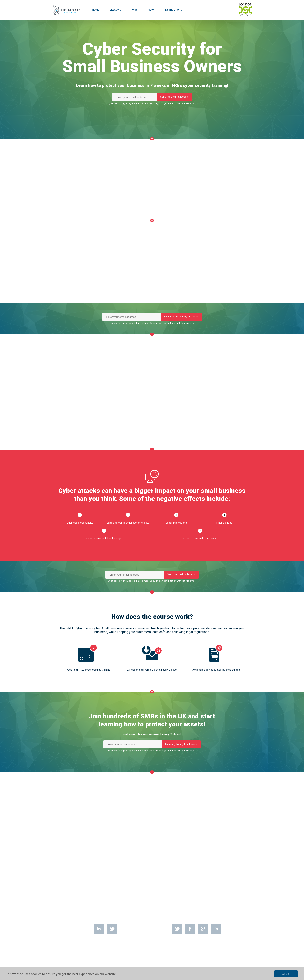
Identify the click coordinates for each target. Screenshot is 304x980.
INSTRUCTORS (173, 10)
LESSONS (115, 10)
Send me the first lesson (174, 98)
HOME (96, 10)
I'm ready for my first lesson (181, 744)
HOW (151, 10)
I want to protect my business (181, 316)
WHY (134, 10)
